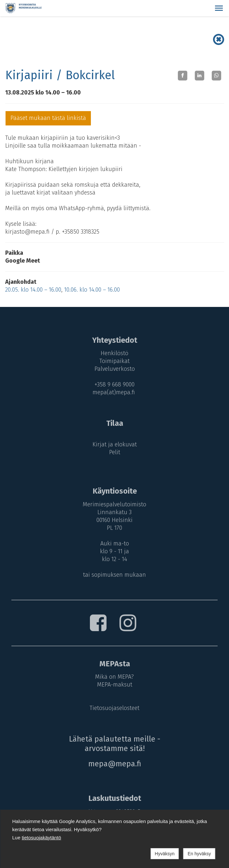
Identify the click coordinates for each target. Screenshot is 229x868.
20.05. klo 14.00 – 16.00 (33, 290)
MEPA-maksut (115, 685)
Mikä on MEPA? (115, 677)
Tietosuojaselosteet (115, 708)
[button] (219, 8)
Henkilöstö (115, 353)
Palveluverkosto (115, 369)
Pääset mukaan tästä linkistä (48, 118)
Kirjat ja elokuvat (115, 444)
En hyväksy (199, 854)
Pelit (115, 452)
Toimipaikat (115, 361)
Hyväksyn (165, 854)
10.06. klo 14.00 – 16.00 (92, 290)
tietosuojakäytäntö (42, 838)
